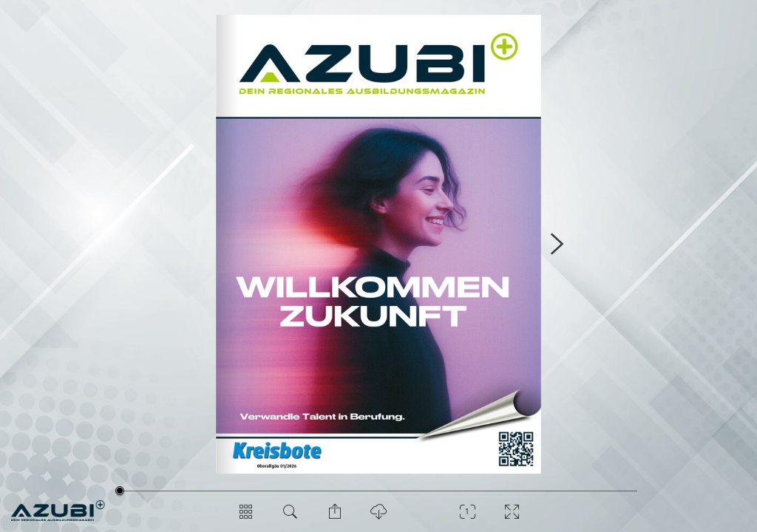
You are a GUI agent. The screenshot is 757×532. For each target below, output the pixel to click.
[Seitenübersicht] (245, 517)
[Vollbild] (512, 517)
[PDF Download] (378, 517)
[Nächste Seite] (557, 244)
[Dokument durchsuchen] (290, 517)
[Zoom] (467, 517)
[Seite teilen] (334, 517)
